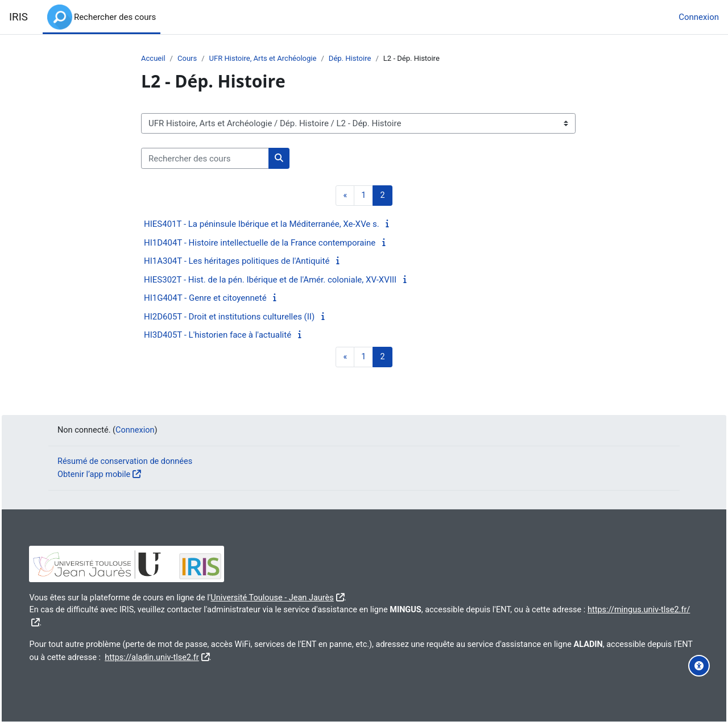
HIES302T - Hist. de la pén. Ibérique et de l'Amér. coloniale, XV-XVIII (270, 280)
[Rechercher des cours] (205, 159)
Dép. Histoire (356, 59)
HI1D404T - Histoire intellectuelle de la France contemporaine (260, 243)
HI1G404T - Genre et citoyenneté (205, 298)
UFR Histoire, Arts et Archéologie (267, 59)
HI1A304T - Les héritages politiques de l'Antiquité (237, 262)
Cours (189, 59)
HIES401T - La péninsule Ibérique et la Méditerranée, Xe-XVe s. (262, 225)
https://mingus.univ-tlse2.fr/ (108, 622)
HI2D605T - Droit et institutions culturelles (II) (229, 317)
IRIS (18, 17)
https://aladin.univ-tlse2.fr (273, 657)
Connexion (699, 17)
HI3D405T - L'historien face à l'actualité (218, 335)
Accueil (154, 59)
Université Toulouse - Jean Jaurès (306, 596)
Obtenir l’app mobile (95, 474)
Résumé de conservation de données (127, 460)
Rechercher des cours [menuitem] (115, 17)
